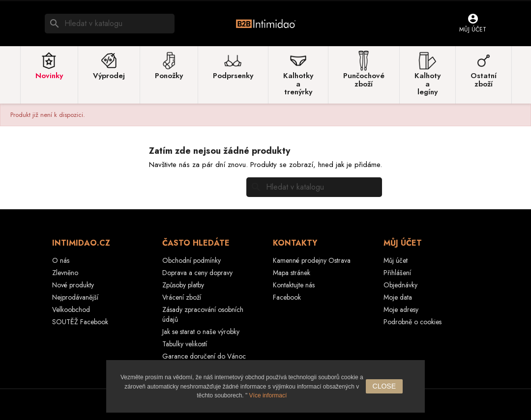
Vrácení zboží (182, 297)
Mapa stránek (292, 273)
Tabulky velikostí (185, 344)
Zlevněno (65, 273)
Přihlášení (397, 273)
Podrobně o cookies (413, 322)
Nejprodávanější (75, 297)
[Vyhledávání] (110, 24)
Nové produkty (73, 285)
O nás (61, 260)
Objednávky (400, 285)
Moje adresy (401, 309)
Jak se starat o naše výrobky (201, 332)
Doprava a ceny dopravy (197, 273)
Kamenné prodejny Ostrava (312, 260)
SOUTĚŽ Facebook (80, 322)
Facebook (287, 297)
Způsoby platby (183, 285)
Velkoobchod (71, 309)
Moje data (398, 297)
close (384, 386)
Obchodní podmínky (192, 260)
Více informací (268, 395)
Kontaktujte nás (294, 285)
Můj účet (396, 260)
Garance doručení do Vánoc (204, 356)
